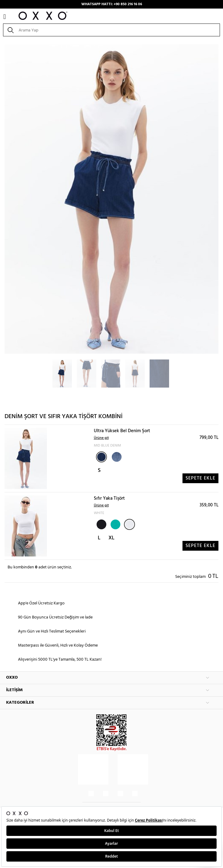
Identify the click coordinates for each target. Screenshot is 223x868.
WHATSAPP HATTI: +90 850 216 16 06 (112, 4)
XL (111, 538)
